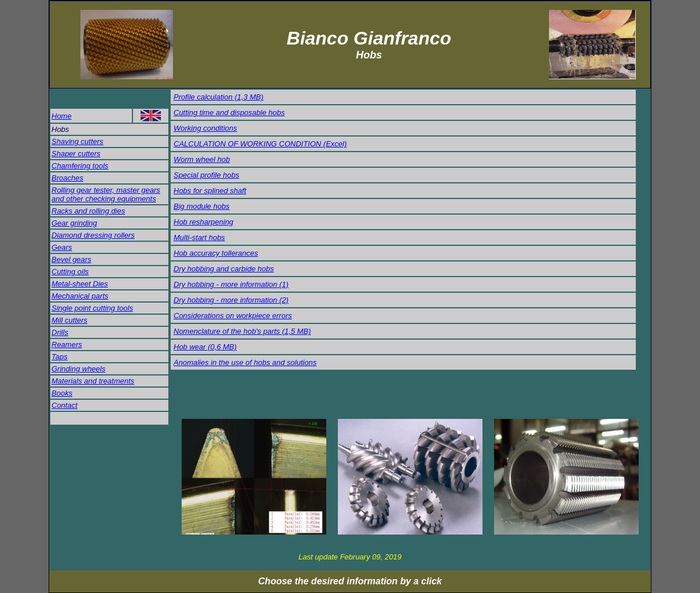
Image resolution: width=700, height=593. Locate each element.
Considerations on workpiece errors (233, 316)
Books (62, 393)
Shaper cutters (76, 154)
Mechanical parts (80, 296)
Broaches (67, 178)
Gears (62, 247)
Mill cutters (69, 320)
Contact (65, 405)
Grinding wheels (78, 369)
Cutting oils (70, 272)
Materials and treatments (93, 381)
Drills (60, 332)
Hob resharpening (203, 222)
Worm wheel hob (202, 159)
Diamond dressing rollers (93, 235)
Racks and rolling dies (88, 211)
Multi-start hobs (199, 237)
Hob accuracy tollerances (216, 253)
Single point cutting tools (92, 308)
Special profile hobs (206, 175)
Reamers (67, 345)
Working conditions (205, 128)
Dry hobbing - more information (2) (231, 300)
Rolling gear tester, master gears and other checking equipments (106, 194)
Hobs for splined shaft (210, 191)
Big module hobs (202, 206)
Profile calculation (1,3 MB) (218, 97)
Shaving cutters (78, 141)
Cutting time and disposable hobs (229, 113)
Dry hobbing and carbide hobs (224, 269)
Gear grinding (74, 223)
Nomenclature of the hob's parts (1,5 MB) (242, 331)
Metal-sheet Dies (80, 284)
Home (62, 116)
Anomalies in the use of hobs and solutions (245, 362)
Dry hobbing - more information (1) (231, 284)
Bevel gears (71, 259)
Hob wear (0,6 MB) (205, 347)
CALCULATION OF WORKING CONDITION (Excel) (260, 144)
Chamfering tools (80, 166)
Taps (60, 357)
